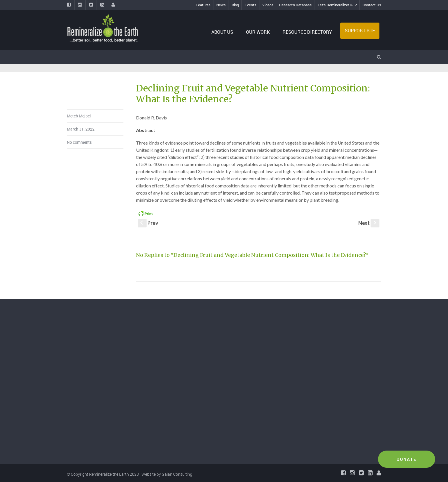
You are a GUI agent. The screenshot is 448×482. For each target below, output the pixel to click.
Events (250, 5)
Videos (268, 5)
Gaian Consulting (177, 474)
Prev (148, 223)
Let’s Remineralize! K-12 (337, 5)
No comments (79, 142)
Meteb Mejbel (79, 116)
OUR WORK (258, 32)
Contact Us (372, 5)
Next (369, 223)
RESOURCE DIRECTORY (307, 32)
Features (203, 5)
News (221, 5)
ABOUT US (222, 32)
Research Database (295, 5)
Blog (235, 5)
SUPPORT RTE (360, 31)
